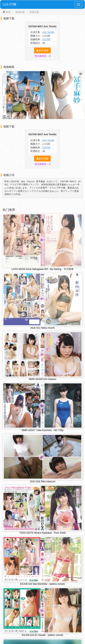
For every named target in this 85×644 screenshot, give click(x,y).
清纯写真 (20, 12)
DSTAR (46, 39)
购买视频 (42, 50)
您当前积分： (43, 56)
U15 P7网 (10, 4)
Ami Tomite (48, 32)
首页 (8, 12)
